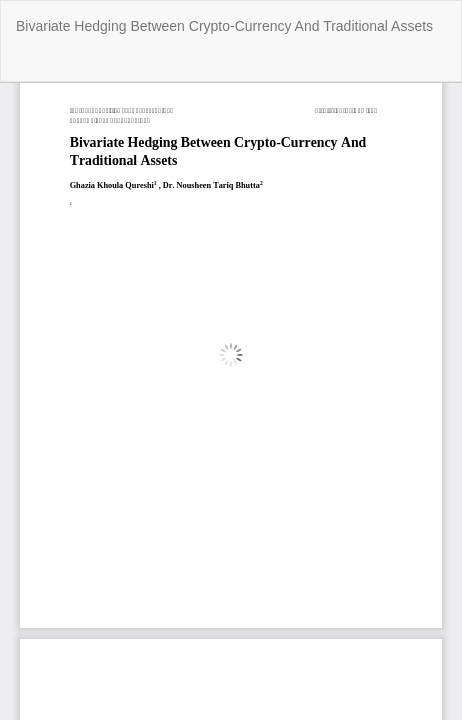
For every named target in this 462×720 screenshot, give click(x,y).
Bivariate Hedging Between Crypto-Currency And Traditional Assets (224, 26)
